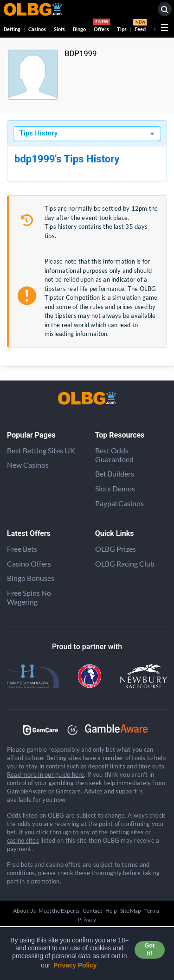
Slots (59, 29)
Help (111, 911)
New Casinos (28, 465)
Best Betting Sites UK (41, 450)
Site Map (131, 911)
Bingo (79, 29)
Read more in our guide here (45, 774)
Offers (101, 26)
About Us (24, 911)
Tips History (39, 133)
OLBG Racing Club (125, 564)
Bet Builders (115, 474)
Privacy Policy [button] (75, 965)
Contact (92, 911)
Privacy (87, 919)
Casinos (37, 29)
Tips (122, 29)
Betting (12, 29)
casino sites (23, 840)
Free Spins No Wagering (29, 597)
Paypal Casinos (119, 503)
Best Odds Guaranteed (114, 455)
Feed (140, 26)
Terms (152, 911)
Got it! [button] (150, 950)
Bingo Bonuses (31, 578)
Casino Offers (29, 564)
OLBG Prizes (116, 549)
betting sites (127, 832)
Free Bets (22, 549)
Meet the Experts (59, 911)
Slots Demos (115, 488)
